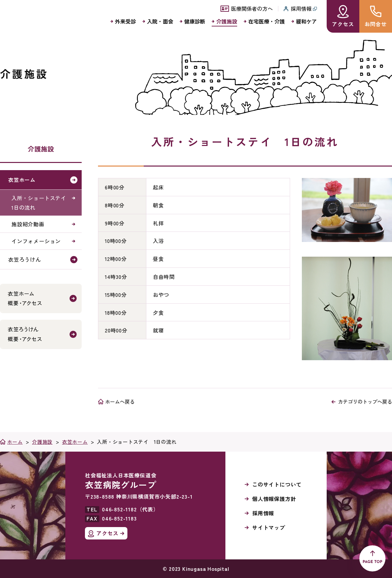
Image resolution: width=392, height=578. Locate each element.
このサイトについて (277, 484)
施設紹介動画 (28, 224)
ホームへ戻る (120, 401)
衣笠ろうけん (25, 259)
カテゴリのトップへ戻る (365, 401)
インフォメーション (36, 241)
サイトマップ (269, 527)
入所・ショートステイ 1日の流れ (42, 203)
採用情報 (263, 513)
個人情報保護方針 (274, 499)
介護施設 (41, 149)
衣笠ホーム (22, 180)
